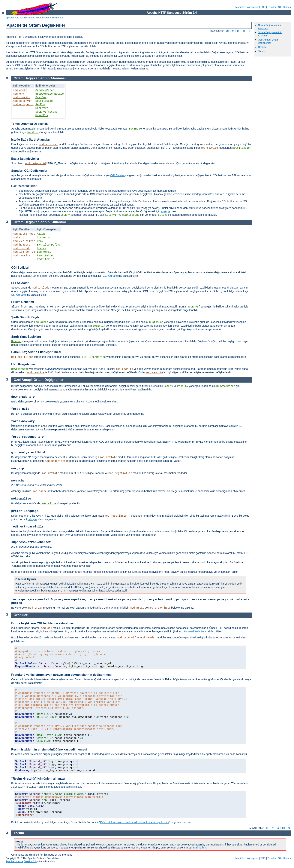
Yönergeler (253, 7)
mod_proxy (35, 608)
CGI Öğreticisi (111, 276)
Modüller (240, 7)
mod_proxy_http (160, 608)
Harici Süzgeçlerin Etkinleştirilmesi (36, 352)
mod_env (18, 94)
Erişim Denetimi (23, 302)
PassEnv (41, 97)
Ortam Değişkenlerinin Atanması (40, 78)
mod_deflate (108, 457)
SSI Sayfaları (20, 283)
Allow (41, 234)
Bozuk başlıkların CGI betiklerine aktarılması (43, 623)
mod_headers (22, 245)
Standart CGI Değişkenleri (30, 171)
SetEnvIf (42, 108)
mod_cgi (18, 238)
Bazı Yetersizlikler (24, 186)
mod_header (148, 638)
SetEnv (40, 105)
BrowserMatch (45, 90)
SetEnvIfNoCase (46, 112)
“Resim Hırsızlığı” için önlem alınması (38, 779)
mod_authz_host (24, 234)
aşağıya (165, 211)
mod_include (22, 248)
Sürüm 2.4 (57, 18)
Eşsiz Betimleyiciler (25, 159)
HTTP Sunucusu (26, 18)
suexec (59, 194)
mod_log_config (24, 252)
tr (250, 31)
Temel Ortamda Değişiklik (29, 124)
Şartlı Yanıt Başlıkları (26, 337)
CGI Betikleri (20, 268)
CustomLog (44, 238)
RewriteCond (131, 215)
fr (233, 31)
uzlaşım (32, 519)
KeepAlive (49, 504)
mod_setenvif (22, 101)
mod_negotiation (57, 461)
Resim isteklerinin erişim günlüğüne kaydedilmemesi (49, 749)
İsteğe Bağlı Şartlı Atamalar (31, 140)
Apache (10, 18)
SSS (263, 7)
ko (244, 31)
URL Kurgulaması (24, 364)
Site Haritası (285, 7)
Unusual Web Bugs (195, 631)
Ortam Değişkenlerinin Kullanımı (40, 222)
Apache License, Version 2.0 (21, 861)
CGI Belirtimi (118, 175)
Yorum (261, 51)
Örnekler (263, 47)
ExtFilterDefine (49, 245)
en (227, 31)
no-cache (18, 480)
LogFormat (44, 252)
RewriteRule (44, 101)
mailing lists (200, 848)
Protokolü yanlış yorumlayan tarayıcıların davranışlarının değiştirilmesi (62, 675)
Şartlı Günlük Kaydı (25, 317)
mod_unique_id (23, 105)
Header (42, 248)
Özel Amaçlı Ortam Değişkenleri (268, 41)
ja (238, 31)
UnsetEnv (42, 115)
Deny (40, 241)
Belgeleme (43, 18)
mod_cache (20, 90)
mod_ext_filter (24, 241)
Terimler (272, 7)
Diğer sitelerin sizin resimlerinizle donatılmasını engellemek (134, 822)
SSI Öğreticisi (19, 295)
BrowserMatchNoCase (50, 94)
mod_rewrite (22, 97)
